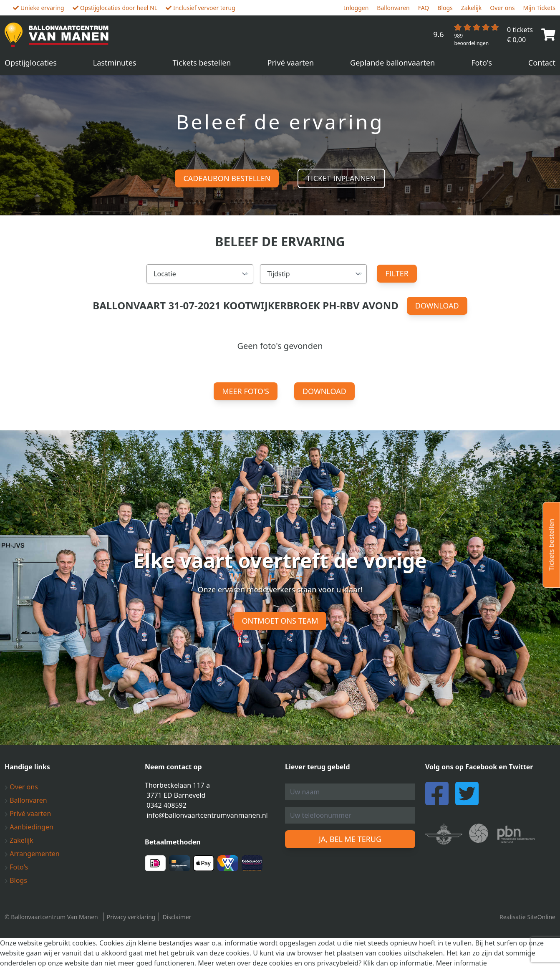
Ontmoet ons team (280, 621)
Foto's (482, 63)
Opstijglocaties (31, 63)
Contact (542, 63)
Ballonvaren (393, 8)
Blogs (445, 8)
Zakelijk (472, 8)
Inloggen (356, 8)
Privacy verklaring (131, 917)
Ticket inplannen (341, 178)
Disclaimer (177, 917)
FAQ (424, 8)
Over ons (502, 8)
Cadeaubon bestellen (227, 178)
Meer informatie (462, 963)
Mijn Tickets (539, 8)
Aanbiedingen (29, 827)
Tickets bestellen (202, 63)
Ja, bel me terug (350, 839)
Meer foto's (246, 391)
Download (437, 306)
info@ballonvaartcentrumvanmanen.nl (207, 815)
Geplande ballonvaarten (392, 63)
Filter (397, 273)
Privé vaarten (291, 63)
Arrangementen (32, 854)
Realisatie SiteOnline (527, 917)
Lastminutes (115, 63)
